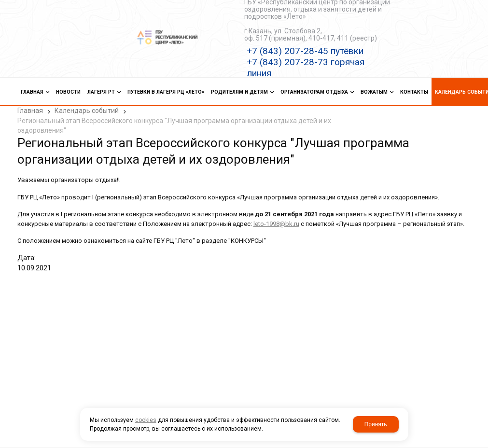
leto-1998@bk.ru (276, 224)
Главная (30, 111)
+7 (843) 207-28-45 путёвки (305, 51)
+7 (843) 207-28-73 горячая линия (306, 68)
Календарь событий (87, 111)
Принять (376, 424)
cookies (146, 420)
